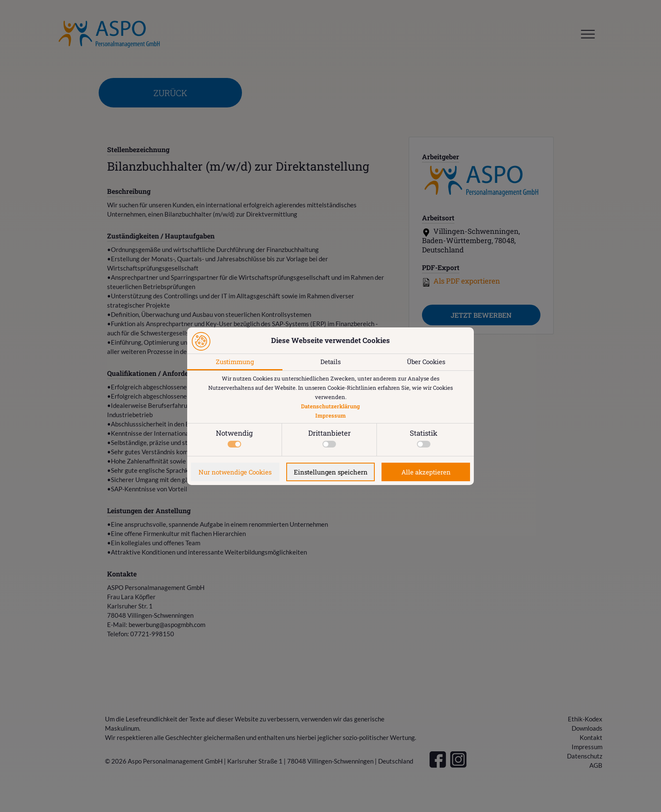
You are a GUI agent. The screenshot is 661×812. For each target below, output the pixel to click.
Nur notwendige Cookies (235, 472)
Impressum (330, 415)
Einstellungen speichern (331, 472)
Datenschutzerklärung (330, 406)
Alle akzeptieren (426, 472)
